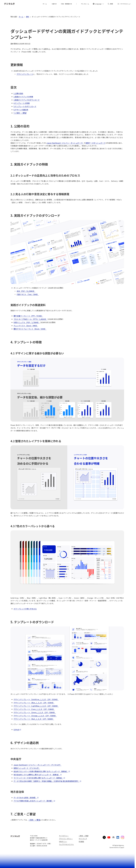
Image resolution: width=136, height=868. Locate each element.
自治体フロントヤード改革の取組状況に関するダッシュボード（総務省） (42, 771)
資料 (28, 17)
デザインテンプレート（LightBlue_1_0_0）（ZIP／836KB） (36, 706)
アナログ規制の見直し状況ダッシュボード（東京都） (34, 801)
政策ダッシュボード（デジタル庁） (27, 768)
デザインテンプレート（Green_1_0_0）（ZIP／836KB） (35, 712)
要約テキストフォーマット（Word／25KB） (30, 329)
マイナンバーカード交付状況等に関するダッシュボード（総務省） (39, 778)
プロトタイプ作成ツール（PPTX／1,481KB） (30, 319)
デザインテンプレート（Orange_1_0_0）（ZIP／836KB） (35, 716)
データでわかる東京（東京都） (26, 798)
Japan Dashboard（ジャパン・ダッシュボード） (65, 143)
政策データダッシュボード (95, 143)
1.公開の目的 (18, 93)
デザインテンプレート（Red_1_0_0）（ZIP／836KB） (34, 719)
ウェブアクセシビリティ (66, 844)
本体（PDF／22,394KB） (26, 291)
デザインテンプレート (25, 74)
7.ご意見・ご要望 (20, 113)
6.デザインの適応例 (21, 110)
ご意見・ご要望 (34, 820)
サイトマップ (83, 839)
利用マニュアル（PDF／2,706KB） (27, 322)
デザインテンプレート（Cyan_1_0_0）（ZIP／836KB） (34, 709)
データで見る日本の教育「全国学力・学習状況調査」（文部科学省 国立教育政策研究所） (47, 781)
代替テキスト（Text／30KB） (28, 294)
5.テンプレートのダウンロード (25, 106)
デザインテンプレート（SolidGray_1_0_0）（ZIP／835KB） (36, 699)
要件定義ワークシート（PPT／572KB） (28, 316)
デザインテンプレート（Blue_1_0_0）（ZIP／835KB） (34, 703)
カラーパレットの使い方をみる (25, 609)
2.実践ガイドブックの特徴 (23, 97)
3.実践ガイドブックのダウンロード (27, 100)
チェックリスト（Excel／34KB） (26, 326)
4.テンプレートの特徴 (22, 103)
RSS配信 (81, 842)
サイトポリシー (64, 836)
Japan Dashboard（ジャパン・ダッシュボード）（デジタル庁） (38, 765)
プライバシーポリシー (66, 839)
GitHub (17, 730)
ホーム (21, 17)
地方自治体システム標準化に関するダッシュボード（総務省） (38, 775)
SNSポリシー (63, 842)
